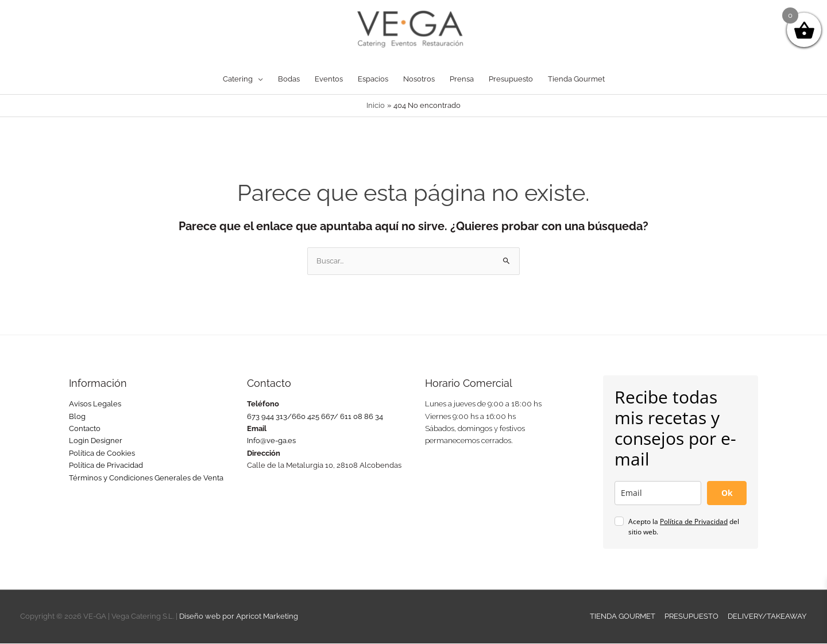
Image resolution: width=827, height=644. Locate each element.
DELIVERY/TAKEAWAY (768, 617)
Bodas (289, 79)
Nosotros (419, 79)
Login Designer (96, 441)
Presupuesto (511, 79)
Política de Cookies (102, 454)
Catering (238, 79)
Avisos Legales (95, 404)
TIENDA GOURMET (623, 617)
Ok (727, 493)
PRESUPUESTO (692, 617)
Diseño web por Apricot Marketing (239, 617)
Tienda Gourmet (576, 79)
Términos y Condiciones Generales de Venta (146, 478)
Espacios (373, 79)
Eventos (329, 79)
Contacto (85, 429)
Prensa (462, 79)
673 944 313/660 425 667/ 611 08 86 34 (315, 417)
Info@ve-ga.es (271, 441)
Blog (77, 417)
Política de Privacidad (106, 466)
